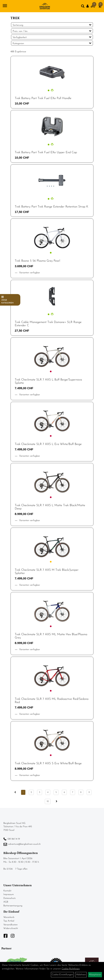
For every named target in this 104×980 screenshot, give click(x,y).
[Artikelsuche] (83, 7)
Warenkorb (9, 917)
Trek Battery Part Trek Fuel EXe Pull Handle (43, 98)
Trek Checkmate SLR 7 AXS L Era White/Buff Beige (48, 444)
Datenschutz (9, 898)
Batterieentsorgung (13, 906)
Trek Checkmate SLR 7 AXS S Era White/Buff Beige (48, 763)
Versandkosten (10, 925)
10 (48, 801)
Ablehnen (81, 975)
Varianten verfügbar (29, 273)
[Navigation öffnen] (5, 6)
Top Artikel (9, 921)
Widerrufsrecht (11, 928)
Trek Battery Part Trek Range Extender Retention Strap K (51, 207)
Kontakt (7, 891)
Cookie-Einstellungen (62, 975)
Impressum (9, 894)
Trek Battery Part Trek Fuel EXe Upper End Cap (46, 152)
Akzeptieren (95, 975)
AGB (6, 902)
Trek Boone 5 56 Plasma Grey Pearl (37, 261)
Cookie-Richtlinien (71, 969)
